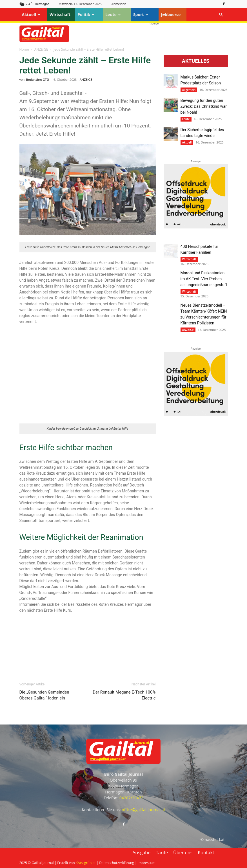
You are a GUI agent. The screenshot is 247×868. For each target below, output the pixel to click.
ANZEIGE (41, 49)
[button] (221, 15)
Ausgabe (141, 853)
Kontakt (206, 853)
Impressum (147, 863)
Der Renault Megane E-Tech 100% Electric (124, 695)
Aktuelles (196, 61)
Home (24, 49)
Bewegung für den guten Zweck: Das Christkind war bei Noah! (204, 106)
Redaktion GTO (37, 79)
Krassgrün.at (86, 863)
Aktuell (31, 14)
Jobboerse (171, 14)
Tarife (162, 853)
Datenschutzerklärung (117, 863)
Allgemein (189, 90)
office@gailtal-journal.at (143, 810)
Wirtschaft (60, 14)
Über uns (183, 853)
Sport (141, 14)
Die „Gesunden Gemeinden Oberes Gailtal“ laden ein (44, 695)
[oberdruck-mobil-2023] (196, 227)
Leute (113, 14)
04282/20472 (131, 798)
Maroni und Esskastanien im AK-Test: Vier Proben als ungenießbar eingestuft (204, 279)
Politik (86, 14)
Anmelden (119, 4)
